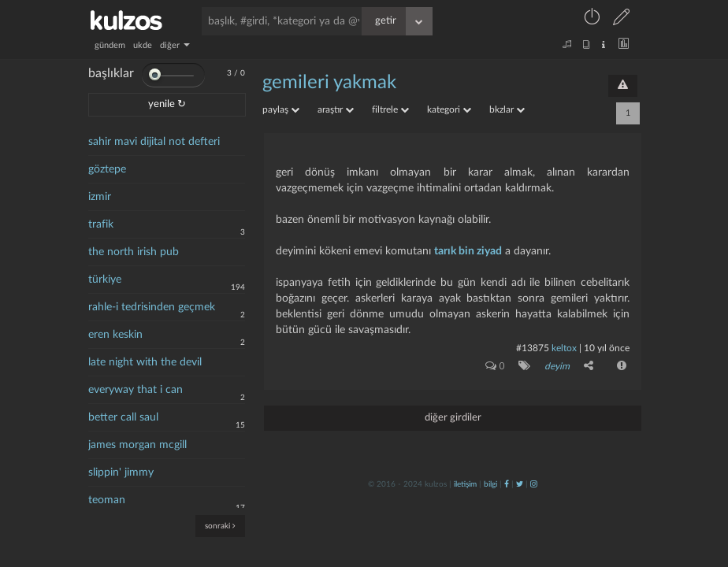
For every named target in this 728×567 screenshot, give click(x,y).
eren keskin (115, 335)
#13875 (533, 348)
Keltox (565, 348)
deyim (557, 366)
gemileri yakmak (329, 83)
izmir (100, 197)
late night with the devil (145, 362)
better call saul (123, 417)
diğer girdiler (453, 418)
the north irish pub (134, 252)
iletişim (465, 484)
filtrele (390, 109)
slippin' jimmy (121, 472)
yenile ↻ (167, 104)
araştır (336, 109)
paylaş (281, 109)
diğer (175, 45)
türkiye (105, 280)
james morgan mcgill (137, 445)
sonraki (220, 526)
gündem (110, 45)
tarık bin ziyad (468, 251)
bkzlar (507, 109)
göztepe (107, 169)
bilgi (490, 484)
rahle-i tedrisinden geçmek (152, 307)
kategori (449, 109)
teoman (107, 500)
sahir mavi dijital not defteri (154, 142)
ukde (143, 45)
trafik (101, 224)
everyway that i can (136, 390)
